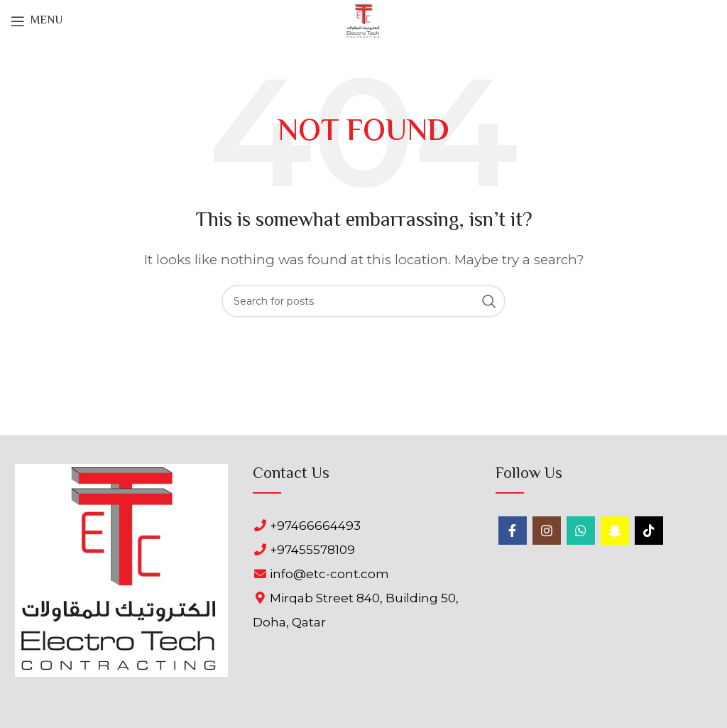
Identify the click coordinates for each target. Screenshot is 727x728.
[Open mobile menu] (37, 21)
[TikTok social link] (649, 531)
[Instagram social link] (547, 531)
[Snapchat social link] (615, 531)
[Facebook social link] (513, 531)
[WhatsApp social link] (581, 531)
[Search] (363, 301)
